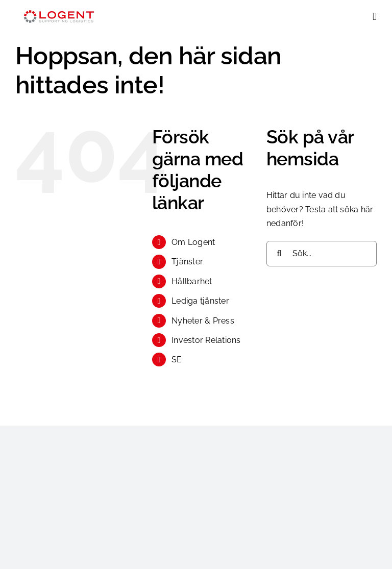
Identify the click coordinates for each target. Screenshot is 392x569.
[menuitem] (211, 360)
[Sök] (279, 254)
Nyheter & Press (203, 321)
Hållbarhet (192, 281)
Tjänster (187, 262)
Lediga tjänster (200, 301)
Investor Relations (206, 340)
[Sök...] (322, 254)
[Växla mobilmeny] (375, 17)
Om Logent (193, 242)
